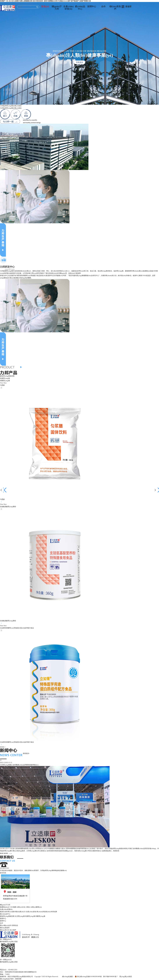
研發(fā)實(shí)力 (20, 912)
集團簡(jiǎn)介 (5, 907)
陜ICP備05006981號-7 (110, 977)
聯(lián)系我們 (115, 8)
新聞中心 (92, 6)
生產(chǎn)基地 (31, 912)
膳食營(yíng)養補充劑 (7, 376)
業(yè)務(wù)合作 (6, 925)
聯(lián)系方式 (5, 930)
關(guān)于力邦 (57, 8)
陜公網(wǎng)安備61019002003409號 (89, 977)
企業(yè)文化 (21, 907)
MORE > (3, 747)
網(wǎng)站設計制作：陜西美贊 (11, 979)
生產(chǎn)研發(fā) (68, 8)
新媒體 (127, 7)
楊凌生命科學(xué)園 (7, 912)
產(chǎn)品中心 (80, 8)
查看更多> (26, 753)
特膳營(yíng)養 (5, 378)
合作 (103, 6)
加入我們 (13, 930)
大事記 (28, 907)
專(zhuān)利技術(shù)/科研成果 (47, 912)
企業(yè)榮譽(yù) (36, 907)
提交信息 (3, 873)
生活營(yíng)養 (20, 916)
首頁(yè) (45, 6)
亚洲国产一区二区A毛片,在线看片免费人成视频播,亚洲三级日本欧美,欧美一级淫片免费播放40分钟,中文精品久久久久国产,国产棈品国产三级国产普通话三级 (45, 1)
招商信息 (15, 925)
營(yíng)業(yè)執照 (126, 977)
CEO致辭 (13, 907)
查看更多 (80, 62)
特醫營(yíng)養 (5, 381)
